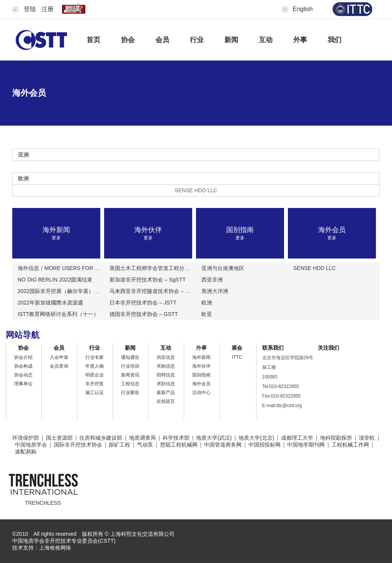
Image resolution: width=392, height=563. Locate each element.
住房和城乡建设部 (101, 438)
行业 (197, 40)
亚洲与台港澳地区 (223, 268)
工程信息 (130, 384)
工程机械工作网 (350, 445)
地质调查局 (142, 438)
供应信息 (166, 357)
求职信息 (166, 384)
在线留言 (166, 401)
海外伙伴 (201, 366)
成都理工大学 (297, 438)
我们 (335, 40)
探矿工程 (119, 445)
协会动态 (23, 375)
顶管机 (367, 438)
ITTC (237, 357)
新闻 (231, 40)
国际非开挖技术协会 (78, 445)
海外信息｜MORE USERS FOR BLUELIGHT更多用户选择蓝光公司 (98, 268)
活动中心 (201, 393)
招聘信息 (166, 375)
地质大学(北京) (256, 438)
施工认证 (95, 393)
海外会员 (201, 384)
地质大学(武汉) (214, 438)
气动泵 (145, 445)
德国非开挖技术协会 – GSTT (144, 314)
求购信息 (166, 366)
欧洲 (207, 303)
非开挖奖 (95, 384)
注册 (47, 9)
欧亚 (207, 314)
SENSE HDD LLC (314, 268)
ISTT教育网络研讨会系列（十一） (58, 314)
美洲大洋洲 (215, 291)
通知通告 (130, 357)
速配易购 (26, 452)
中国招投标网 (265, 445)
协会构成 (23, 366)
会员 (162, 40)
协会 (128, 40)
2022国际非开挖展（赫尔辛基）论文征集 (66, 291)
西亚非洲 (212, 280)
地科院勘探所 (336, 438)
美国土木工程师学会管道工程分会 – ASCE (160, 268)
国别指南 (201, 375)
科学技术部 (176, 438)
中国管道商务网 (223, 445)
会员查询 (59, 366)
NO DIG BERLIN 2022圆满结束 (55, 280)
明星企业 (95, 375)
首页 (93, 40)
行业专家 (95, 357)
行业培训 (130, 366)
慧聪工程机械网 (179, 445)
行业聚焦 (130, 393)
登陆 (30, 9)
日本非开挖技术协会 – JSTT (143, 303)
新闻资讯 (130, 375)
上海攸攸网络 (55, 548)
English (303, 9)
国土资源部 (59, 438)
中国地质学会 (31, 445)
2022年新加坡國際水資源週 (50, 303)
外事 (300, 40)
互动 (266, 40)
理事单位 (23, 384)
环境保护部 (26, 438)
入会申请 (59, 357)
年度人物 (95, 366)
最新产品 (166, 393)
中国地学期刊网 (306, 445)
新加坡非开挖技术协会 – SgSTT (148, 280)
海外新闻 (201, 357)
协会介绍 (23, 357)
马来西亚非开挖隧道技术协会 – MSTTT (156, 291)
